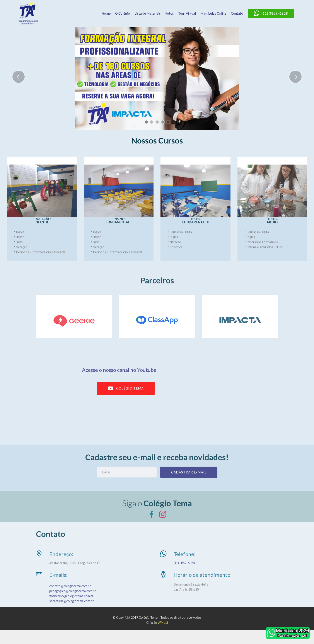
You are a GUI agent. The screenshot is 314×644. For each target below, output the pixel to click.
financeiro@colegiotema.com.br (71, 605)
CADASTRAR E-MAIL (189, 477)
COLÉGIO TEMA (126, 394)
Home (106, 13)
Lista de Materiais (148, 13)
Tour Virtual (187, 13)
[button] (19, 77)
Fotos (170, 13)
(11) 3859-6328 (271, 14)
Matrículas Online (213, 13)
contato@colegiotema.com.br (70, 595)
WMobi (163, 627)
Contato (237, 13)
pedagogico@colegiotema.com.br (73, 600)
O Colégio (123, 13)
